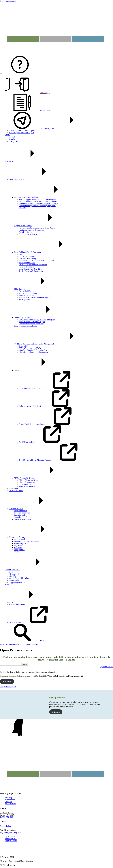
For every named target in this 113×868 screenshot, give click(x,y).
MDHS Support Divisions (41, 478)
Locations (8, 802)
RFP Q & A (7, 681)
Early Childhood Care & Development (46, 252)
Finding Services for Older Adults (31, 230)
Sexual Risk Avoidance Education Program (53, 460)
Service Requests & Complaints (31, 271)
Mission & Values (16, 491)
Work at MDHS (33, 623)
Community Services (40, 317)
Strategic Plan (19, 550)
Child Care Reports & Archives (31, 269)
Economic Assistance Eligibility (44, 197)
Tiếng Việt (14, 141)
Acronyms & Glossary (23, 519)
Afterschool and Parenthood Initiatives (33, 352)
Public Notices (10, 804)
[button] (25, 640)
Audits (17, 552)
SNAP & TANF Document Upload (22, 131)
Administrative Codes (22, 517)
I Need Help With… (30, 570)
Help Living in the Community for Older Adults (37, 228)
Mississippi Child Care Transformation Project (36, 261)
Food (11, 572)
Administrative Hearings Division (27, 541)
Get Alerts (56, 712)
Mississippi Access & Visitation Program (34, 297)
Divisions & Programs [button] (35, 179)
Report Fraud (10, 800)
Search (25, 664)
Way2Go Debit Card (26, 295)
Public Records (20, 515)
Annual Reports (20, 543)
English (8, 135)
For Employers (24, 300)
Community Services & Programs (49, 388)
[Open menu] (1, 73)
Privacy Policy (6, 826)
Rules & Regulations (27, 267)
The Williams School (44, 442)
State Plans (18, 548)
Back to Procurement (8, 687)
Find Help (8, 797)
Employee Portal (11, 841)
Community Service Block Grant (31, 324)
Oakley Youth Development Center (50, 424)
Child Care (13, 576)
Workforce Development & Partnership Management (52, 344)
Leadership (14, 489)
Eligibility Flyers (20, 511)
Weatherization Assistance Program (32, 322)
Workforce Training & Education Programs (35, 350)
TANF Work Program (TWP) (30, 348)
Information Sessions (27, 263)
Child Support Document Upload (22, 133)
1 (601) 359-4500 (7, 817)
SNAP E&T (23, 346)
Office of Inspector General (29, 480)
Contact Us (26, 602)
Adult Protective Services (28, 234)
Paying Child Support (27, 291)
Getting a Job (14, 574)
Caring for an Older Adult (19, 578)
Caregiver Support (26, 232)
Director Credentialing (27, 258)
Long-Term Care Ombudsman (25, 326)
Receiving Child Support (28, 293)
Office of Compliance (27, 482)
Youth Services (37, 370)
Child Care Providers (27, 256)
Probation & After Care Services (49, 406)
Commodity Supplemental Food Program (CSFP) (37, 206)
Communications (25, 484)
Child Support (37, 289)
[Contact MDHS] (20, 73)
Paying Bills (14, 580)
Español (12, 139)
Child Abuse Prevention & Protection (33, 265)
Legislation (18, 546)
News (7, 584)
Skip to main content (8, 1)
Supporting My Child (17, 582)
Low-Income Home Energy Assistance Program (37, 320)
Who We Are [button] (27, 161)
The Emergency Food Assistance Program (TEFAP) (38, 204)
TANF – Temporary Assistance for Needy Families (38, 201)
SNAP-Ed (23, 208)
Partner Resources (34, 509)
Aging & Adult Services (41, 226)
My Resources (10, 837)
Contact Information (17, 605)
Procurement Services (27, 486)
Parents (22, 254)
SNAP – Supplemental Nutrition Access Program (37, 199)
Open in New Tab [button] (106, 667)
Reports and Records (35, 537)
